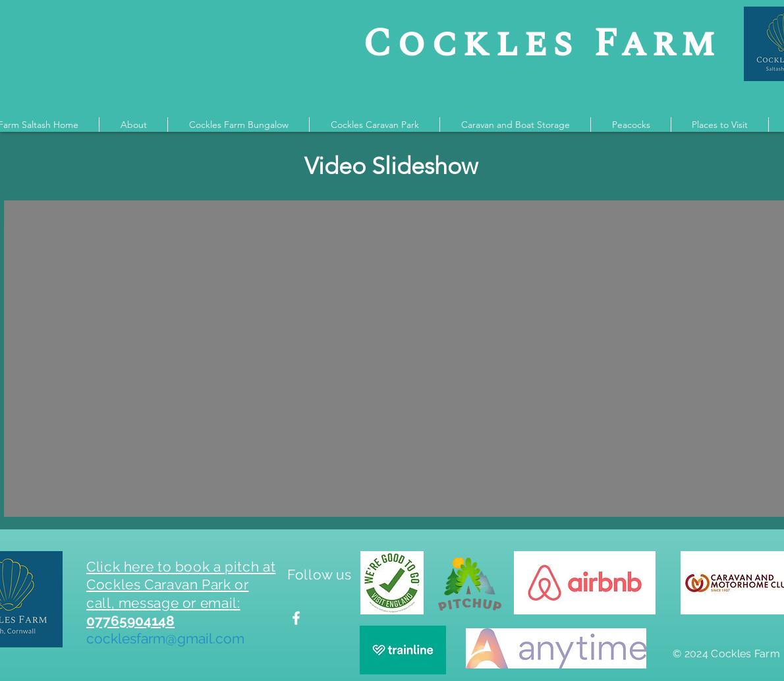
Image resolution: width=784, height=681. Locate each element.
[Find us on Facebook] (296, 618)
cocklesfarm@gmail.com (165, 638)
